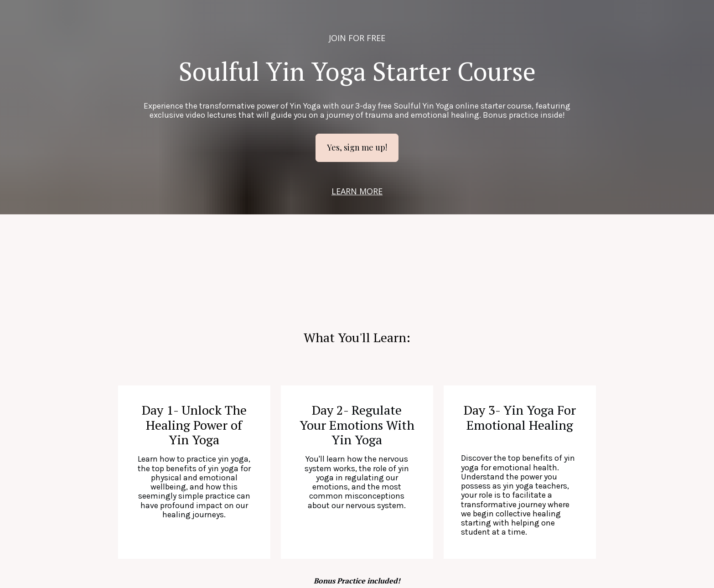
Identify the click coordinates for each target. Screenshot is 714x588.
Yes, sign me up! (357, 147)
